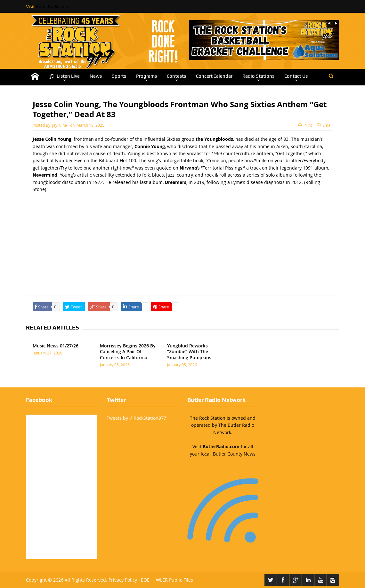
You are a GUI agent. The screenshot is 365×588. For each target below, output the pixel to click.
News (96, 76)
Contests (176, 76)
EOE (144, 580)
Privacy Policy (123, 580)
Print (305, 125)
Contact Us (296, 76)
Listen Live (64, 76)
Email (324, 125)
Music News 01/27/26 (56, 346)
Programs (146, 76)
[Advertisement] (182, 244)
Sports (119, 76)
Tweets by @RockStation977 (136, 418)
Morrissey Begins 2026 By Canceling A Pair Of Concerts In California (128, 351)
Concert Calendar (214, 76)
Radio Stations (258, 76)
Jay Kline (60, 125)
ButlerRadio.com (53, 6)
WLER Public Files (174, 580)
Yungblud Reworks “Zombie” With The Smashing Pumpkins (189, 351)
